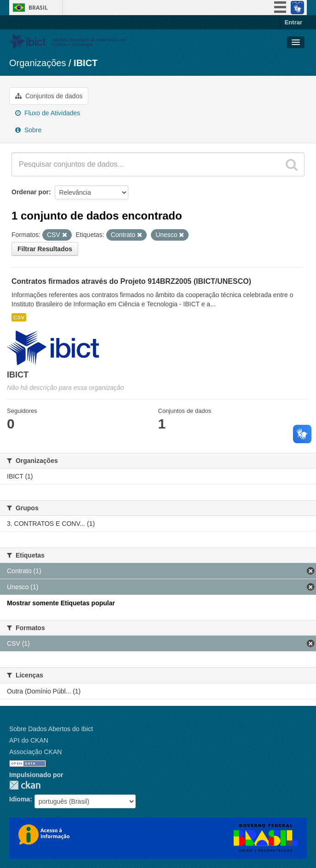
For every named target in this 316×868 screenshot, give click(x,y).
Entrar (293, 22)
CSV (19, 317)
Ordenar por (30, 192)
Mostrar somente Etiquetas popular (61, 603)
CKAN (25, 785)
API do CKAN (29, 740)
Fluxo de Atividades (48, 113)
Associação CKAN (35, 752)
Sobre (28, 130)
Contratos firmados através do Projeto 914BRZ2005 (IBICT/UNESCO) (131, 281)
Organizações (37, 63)
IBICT (86, 63)
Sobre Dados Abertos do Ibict (51, 729)
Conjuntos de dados (49, 96)
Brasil (38, 8)
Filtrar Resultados (45, 249)
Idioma (20, 799)
